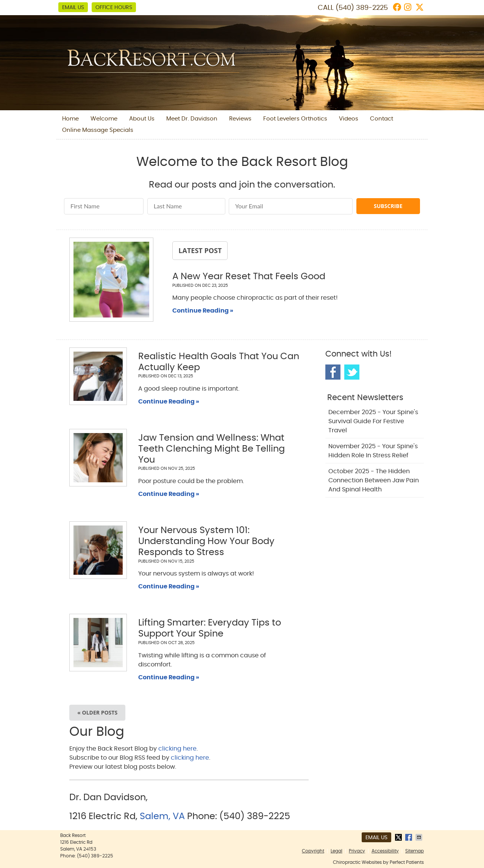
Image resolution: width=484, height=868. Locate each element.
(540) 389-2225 (362, 8)
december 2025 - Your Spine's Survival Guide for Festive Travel (373, 421)
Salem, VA (162, 816)
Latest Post (200, 250)
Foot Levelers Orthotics (295, 119)
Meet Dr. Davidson (192, 119)
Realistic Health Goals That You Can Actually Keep (219, 362)
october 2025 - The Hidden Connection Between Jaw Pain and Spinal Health (374, 480)
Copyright (313, 851)
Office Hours (114, 8)
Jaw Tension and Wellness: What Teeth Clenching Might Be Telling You (212, 449)
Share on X (399, 837)
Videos (349, 119)
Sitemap (415, 851)
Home (70, 119)
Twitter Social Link (352, 372)
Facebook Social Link (333, 372)
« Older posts (97, 712)
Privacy (357, 851)
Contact (382, 119)
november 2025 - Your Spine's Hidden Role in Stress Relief (373, 451)
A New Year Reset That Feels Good (249, 277)
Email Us (73, 8)
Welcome (104, 119)
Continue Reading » (203, 311)
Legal (336, 851)
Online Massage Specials (98, 130)
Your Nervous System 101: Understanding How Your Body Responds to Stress (206, 541)
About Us (142, 119)
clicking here (177, 749)
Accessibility (385, 851)
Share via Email (420, 837)
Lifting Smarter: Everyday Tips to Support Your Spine (210, 628)
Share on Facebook (409, 837)
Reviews (240, 119)
